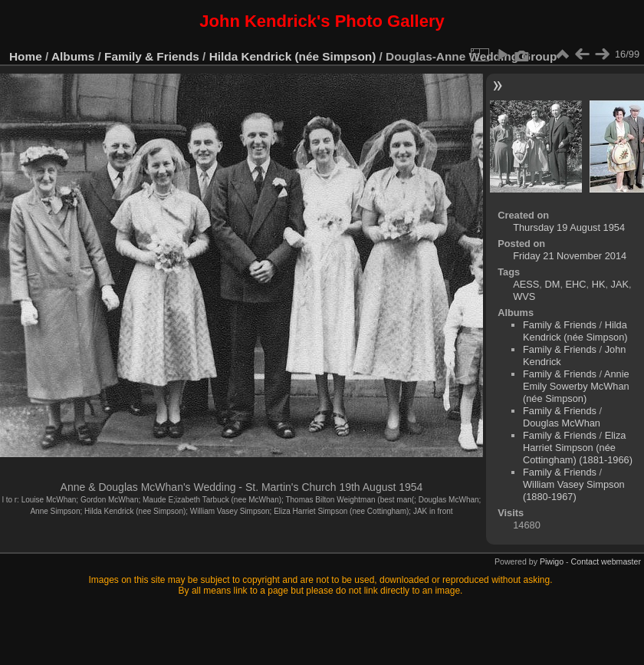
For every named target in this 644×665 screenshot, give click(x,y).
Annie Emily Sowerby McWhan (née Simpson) (576, 386)
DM (552, 284)
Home (26, 56)
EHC (576, 284)
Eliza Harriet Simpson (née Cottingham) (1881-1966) (578, 448)
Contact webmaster (606, 561)
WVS (524, 296)
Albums (73, 56)
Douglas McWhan (562, 423)
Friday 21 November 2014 (570, 256)
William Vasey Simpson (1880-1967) (574, 491)
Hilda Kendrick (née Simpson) (293, 56)
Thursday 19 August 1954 (569, 227)
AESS (526, 284)
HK (599, 284)
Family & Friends (152, 56)
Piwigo (552, 561)
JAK (620, 284)
